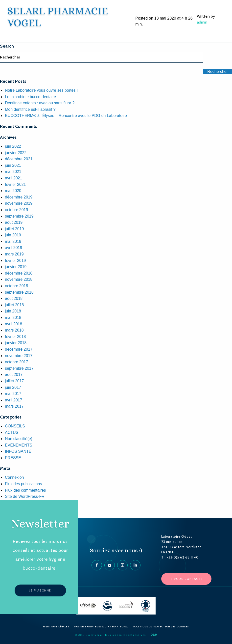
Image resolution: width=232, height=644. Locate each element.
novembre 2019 (19, 203)
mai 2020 (13, 191)
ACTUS (12, 433)
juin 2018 (13, 311)
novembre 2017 (19, 356)
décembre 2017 (19, 349)
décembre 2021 (19, 159)
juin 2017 (13, 387)
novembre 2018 (19, 279)
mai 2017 (13, 394)
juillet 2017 (14, 381)
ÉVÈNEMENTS (19, 445)
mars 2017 (14, 406)
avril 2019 (13, 248)
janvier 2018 (16, 343)
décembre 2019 (19, 197)
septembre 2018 (19, 292)
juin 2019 (13, 235)
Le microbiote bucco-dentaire (30, 97)
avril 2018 (13, 324)
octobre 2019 (16, 210)
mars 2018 (14, 330)
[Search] (102, 57)
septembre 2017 (19, 368)
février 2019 (15, 261)
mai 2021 (13, 172)
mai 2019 (13, 241)
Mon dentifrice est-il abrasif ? (30, 109)
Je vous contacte (186, 579)
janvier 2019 (16, 267)
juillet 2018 (14, 305)
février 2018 (15, 337)
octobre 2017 (16, 362)
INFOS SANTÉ (18, 451)
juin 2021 (13, 165)
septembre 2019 (19, 216)
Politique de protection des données (161, 627)
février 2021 (15, 184)
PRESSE (13, 458)
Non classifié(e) (19, 439)
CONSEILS (15, 426)
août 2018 (14, 298)
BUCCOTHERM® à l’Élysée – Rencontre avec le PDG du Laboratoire (66, 116)
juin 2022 (13, 146)
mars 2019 (14, 254)
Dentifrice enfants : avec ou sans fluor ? (40, 103)
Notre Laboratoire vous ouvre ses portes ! (41, 90)
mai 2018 (13, 318)
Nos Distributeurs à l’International (101, 627)
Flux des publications (23, 484)
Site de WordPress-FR (25, 496)
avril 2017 (13, 400)
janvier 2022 (16, 153)
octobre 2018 (16, 286)
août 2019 (14, 222)
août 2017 (14, 375)
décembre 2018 (19, 273)
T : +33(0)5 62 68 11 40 (180, 557)
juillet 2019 (14, 229)
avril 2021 (13, 178)
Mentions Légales (56, 627)
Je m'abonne (40, 590)
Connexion (14, 477)
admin (202, 22)
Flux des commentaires (25, 490)
